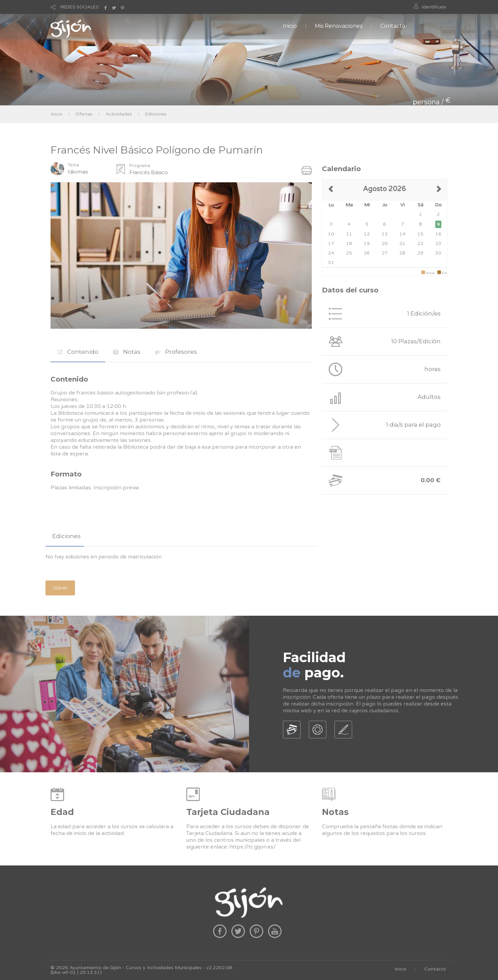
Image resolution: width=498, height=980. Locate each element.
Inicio (290, 26)
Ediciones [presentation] (66, 536)
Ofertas (84, 114)
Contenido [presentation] (78, 352)
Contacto (393, 26)
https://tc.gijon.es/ (253, 847)
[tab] (78, 352)
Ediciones (156, 114)
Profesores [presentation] (176, 352)
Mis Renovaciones (339, 26)
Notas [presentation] (127, 352)
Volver (60, 588)
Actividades (119, 114)
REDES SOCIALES (80, 7)
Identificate (434, 7)
